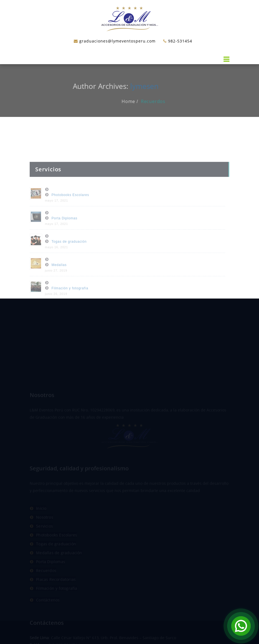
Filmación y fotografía (70, 299)
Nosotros (45, 535)
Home (134, 101)
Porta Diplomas (64, 229)
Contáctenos (48, 618)
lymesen (139, 86)
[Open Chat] (241, 626)
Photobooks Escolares (70, 206)
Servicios (45, 544)
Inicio (41, 526)
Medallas (59, 276)
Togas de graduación (69, 253)
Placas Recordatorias (56, 597)
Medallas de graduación (59, 571)
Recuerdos (159, 101)
